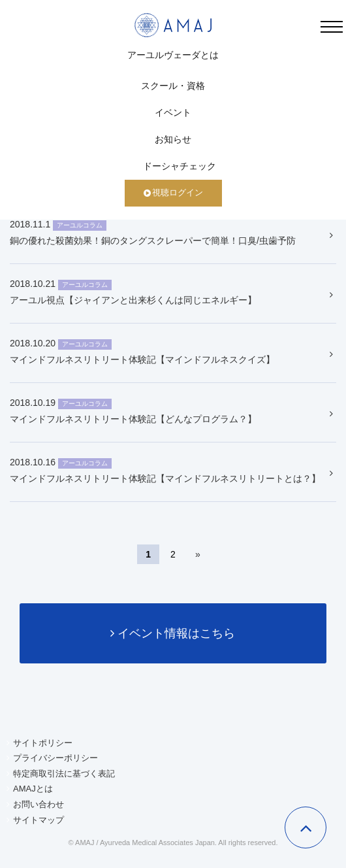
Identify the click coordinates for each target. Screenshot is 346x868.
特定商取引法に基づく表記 (64, 774)
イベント (173, 112)
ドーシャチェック (180, 166)
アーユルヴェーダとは (173, 55)
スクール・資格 (173, 86)
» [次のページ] (198, 554)
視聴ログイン (173, 192)
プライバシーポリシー (55, 758)
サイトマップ (39, 820)
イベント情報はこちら (173, 633)
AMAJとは (33, 789)
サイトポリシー (43, 743)
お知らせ (173, 139)
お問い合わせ (39, 804)
